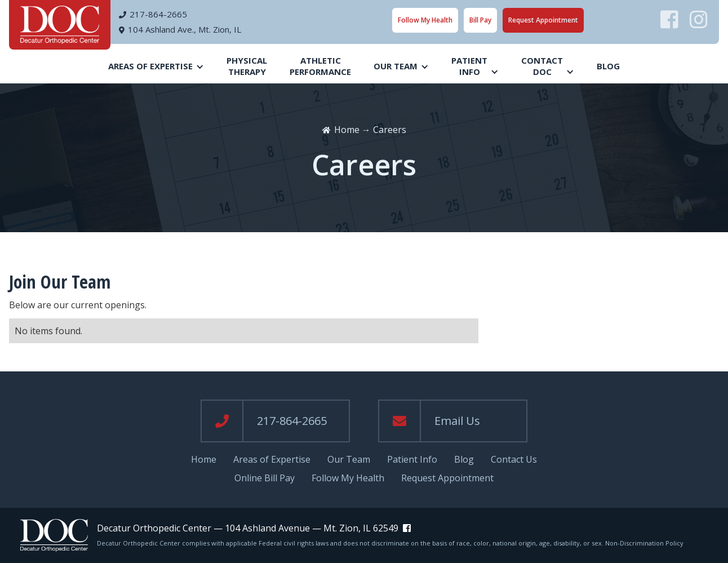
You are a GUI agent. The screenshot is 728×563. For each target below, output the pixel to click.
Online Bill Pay (265, 478)
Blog (608, 66)
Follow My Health (425, 20)
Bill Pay (480, 20)
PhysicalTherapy (247, 66)
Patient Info (412, 460)
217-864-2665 (158, 14)
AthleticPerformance (320, 66)
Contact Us (514, 460)
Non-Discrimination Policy (644, 543)
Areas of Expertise (272, 460)
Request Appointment (543, 20)
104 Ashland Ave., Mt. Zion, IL (185, 29)
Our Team (349, 460)
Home (347, 130)
